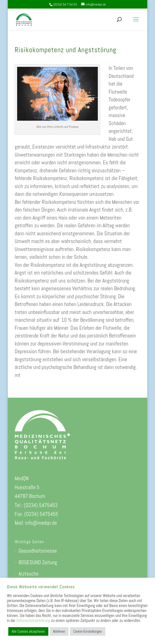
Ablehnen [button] (59, 631)
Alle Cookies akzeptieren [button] (28, 631)
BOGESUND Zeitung (38, 562)
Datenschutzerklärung (33, 621)
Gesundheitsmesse (38, 551)
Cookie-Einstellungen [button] (88, 631)
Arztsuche (28, 574)
